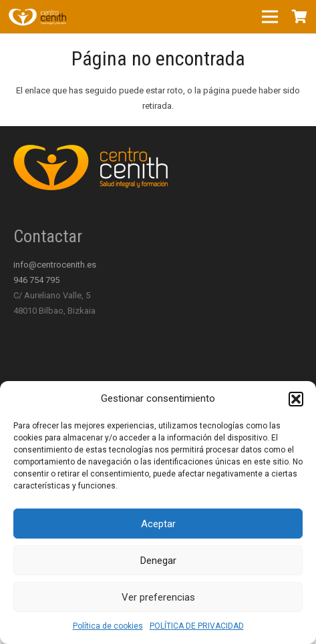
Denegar (158, 561)
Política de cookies (108, 626)
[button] (296, 399)
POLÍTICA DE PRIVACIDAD (197, 626)
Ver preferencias (158, 597)
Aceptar (158, 524)
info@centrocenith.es (55, 265)
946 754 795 (36, 280)
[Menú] (270, 17)
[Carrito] (299, 17)
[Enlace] (37, 17)
